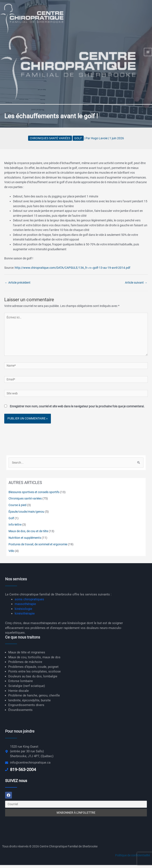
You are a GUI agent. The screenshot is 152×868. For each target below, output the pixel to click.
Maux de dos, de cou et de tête (28, 534)
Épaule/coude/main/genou (26, 515)
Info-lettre (15, 528)
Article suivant (136, 286)
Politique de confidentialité (133, 858)
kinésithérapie (25, 617)
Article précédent (18, 286)
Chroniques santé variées (50, 141)
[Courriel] (76, 807)
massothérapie (25, 607)
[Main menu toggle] (148, 54)
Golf (78, 141)
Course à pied (17, 508)
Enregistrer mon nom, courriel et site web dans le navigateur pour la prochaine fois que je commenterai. (77, 409)
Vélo (11, 554)
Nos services (16, 582)
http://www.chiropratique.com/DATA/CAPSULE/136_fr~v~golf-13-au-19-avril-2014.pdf (72, 271)
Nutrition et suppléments (25, 541)
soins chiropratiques (29, 602)
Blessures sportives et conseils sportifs (34, 495)
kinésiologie (23, 612)
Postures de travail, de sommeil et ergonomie (38, 547)
